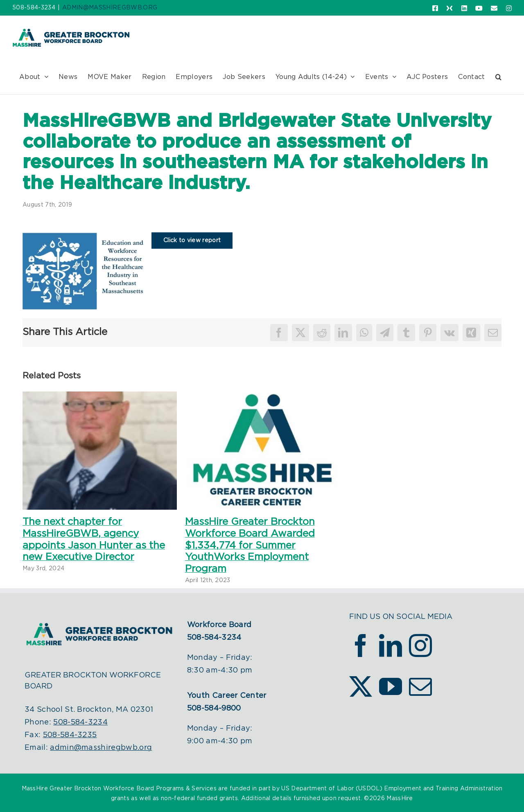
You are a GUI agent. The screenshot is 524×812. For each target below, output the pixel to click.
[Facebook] (361, 646)
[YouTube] (391, 686)
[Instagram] (420, 646)
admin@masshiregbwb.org (101, 748)
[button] (498, 77)
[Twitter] (361, 686)
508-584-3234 (80, 722)
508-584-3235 (70, 735)
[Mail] (420, 686)
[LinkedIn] (391, 646)
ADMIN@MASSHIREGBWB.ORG (110, 8)
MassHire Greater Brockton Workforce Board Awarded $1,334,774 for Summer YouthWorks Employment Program (250, 545)
